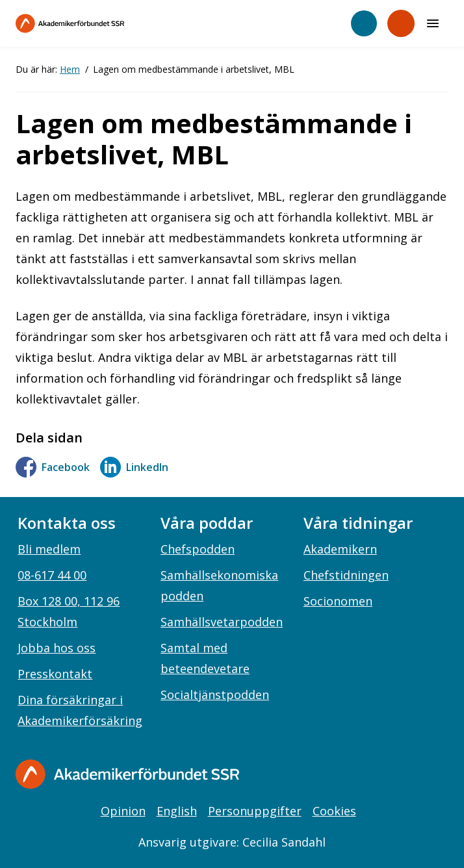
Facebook (53, 467)
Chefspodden (198, 549)
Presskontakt (55, 674)
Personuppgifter (255, 811)
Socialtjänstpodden (215, 695)
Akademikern (340, 549)
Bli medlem (49, 549)
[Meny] (433, 23)
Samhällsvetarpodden (222, 622)
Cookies (334, 811)
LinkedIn (134, 467)
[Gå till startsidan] (127, 774)
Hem (70, 69)
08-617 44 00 (52, 575)
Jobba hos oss (57, 648)
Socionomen (338, 601)
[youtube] (433, 775)
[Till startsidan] (97, 23)
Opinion (123, 811)
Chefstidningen (346, 575)
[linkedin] (406, 775)
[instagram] (380, 775)
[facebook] (353, 775)
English (177, 811)
